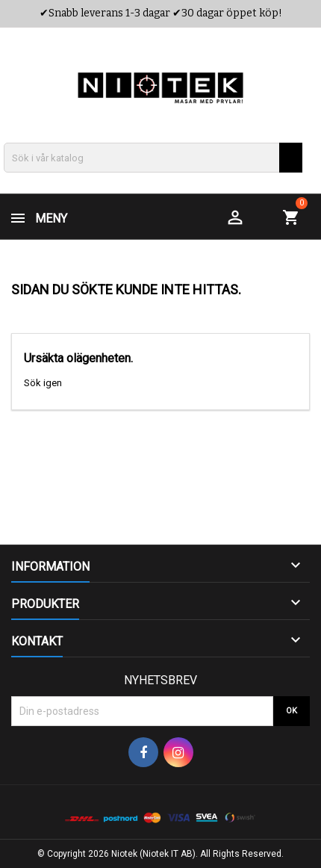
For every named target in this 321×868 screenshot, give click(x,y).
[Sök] (153, 158)
